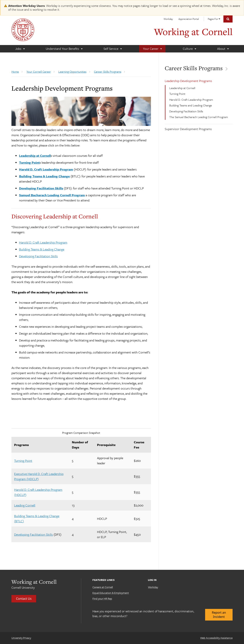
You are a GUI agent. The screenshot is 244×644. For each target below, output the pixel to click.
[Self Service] (113, 49)
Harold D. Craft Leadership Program (191, 100)
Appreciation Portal (189, 19)
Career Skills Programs (192, 68)
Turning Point (177, 94)
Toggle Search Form (228, 19)
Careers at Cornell (103, 587)
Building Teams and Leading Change (191, 105)
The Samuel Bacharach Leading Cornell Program (199, 117)
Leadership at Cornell (182, 88)
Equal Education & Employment (111, 593)
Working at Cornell (193, 32)
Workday (168, 19)
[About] (223, 49)
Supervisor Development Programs (188, 129)
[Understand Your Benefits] (64, 49)
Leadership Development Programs (188, 81)
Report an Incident (219, 615)
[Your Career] (152, 49)
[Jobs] (20, 49)
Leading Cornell (25, 505)
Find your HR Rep (102, 599)
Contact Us (24, 599)
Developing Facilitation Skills (186, 111)
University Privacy (21, 638)
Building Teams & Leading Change (42, 249)
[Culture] (189, 49)
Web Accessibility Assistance (216, 638)
